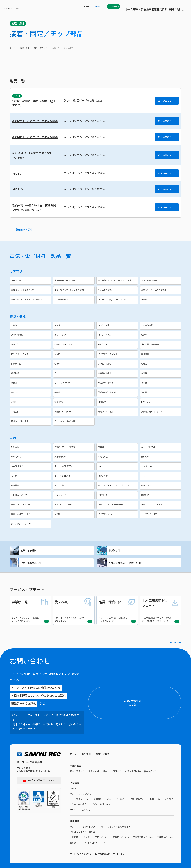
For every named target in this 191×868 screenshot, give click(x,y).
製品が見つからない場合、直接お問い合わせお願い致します (35, 222)
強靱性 (161, 399)
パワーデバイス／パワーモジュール (118, 501)
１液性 (31, 341)
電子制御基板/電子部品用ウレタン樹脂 (118, 296)
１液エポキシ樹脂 (118, 306)
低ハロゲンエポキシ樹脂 (74, 437)
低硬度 (74, 380)
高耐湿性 (31, 408)
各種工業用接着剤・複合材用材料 (139, 580)
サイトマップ (119, 847)
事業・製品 (84, 7)
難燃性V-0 (74, 418)
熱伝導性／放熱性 (118, 399)
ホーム (72, 7)
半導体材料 (139, 567)
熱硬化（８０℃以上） (118, 360)
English (154, 7)
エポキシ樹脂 (161, 341)
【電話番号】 (145, 801)
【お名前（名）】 (174, 730)
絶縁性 (74, 408)
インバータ (118, 511)
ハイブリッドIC (74, 511)
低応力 (161, 380)
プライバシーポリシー (153, 849)
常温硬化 (31, 360)
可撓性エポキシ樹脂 (31, 437)
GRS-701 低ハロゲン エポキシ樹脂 (35, 125)
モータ (31, 492)
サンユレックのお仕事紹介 (83, 824)
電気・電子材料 (41, 48)
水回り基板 (74, 501)
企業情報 (98, 7)
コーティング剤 (118, 351)
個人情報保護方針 (102, 847)
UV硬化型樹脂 (31, 351)
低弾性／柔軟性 (118, 380)
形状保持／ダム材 (118, 530)
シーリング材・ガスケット (31, 540)
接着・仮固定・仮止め (31, 530)
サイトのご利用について (81, 847)
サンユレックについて (81, 785)
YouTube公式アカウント (41, 771)
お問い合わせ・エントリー (99, 835)
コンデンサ (118, 492)
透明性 (161, 408)
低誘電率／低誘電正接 (118, 408)
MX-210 (18, 203)
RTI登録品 (161, 418)
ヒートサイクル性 (74, 399)
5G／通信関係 (31, 482)
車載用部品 (31, 472)
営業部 (86, 830)
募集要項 (75, 835)
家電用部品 (118, 472)
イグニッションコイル (74, 492)
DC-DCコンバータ (31, 511)
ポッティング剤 (74, 351)
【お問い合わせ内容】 (162, 831)
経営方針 (98, 791)
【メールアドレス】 (147, 786)
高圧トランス (161, 501)
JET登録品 (31, 428)
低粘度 (74, 370)
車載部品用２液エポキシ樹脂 (31, 306)
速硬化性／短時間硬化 (161, 360)
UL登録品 (118, 418)
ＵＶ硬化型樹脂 (74, 315)
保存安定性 (31, 380)
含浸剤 (74, 530)
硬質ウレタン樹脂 (118, 428)
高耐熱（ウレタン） (74, 428)
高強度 (31, 399)
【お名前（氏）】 (146, 730)
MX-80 (17, 187)
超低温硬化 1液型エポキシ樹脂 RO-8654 (35, 168)
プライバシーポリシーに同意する (163, 855)
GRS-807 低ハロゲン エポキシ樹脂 (35, 146)
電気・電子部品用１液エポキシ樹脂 (31, 315)
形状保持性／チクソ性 (118, 370)
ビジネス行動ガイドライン (104, 796)
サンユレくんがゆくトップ (83, 819)
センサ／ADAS (161, 482)
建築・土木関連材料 (52, 580)
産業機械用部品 (74, 472)
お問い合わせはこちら (165, 704)
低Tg (74, 389)
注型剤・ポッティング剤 (74, 463)
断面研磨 (161, 511)
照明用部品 (161, 472)
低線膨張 (31, 389)
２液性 (74, 341)
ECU (118, 482)
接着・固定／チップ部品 (31, 520)
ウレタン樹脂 (31, 296)
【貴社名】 (144, 771)
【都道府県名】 (145, 745)
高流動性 (161, 370)
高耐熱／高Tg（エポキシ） (161, 428)
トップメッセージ (80, 791)
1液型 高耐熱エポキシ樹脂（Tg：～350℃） (35, 104)
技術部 (75, 830)
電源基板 (31, 501)
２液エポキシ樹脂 (161, 296)
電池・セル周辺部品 (74, 482)
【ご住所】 (144, 756)
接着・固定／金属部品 (74, 520)
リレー (161, 492)
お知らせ (75, 780)
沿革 (109, 791)
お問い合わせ (127, 7)
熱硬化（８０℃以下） (74, 360)
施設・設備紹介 (79, 796)
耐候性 (31, 418)
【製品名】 (144, 816)
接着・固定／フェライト (161, 520)
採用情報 (111, 7)
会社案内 (87, 801)
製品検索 (87, 744)
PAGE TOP (175, 656)
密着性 (161, 389)
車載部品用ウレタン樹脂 (74, 296)
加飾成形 (31, 463)
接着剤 (161, 315)
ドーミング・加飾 (161, 530)
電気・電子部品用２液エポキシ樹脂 (74, 306)
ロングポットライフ (31, 370)
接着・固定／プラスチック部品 (118, 520)
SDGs (142, 6)
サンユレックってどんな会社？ (119, 819)
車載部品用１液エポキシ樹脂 (161, 306)
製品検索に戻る (27, 244)
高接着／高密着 (118, 389)
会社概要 (120, 791)
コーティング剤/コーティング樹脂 (118, 315)
